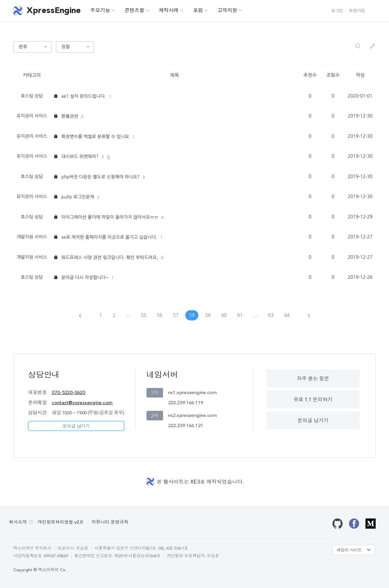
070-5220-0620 (68, 393)
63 (271, 315)
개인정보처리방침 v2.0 (60, 522)
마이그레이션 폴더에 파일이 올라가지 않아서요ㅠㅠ (110, 217)
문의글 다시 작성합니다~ (85, 277)
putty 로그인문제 (78, 197)
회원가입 (357, 11)
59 (208, 315)
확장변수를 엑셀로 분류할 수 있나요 (95, 137)
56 (160, 315)
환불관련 (70, 116)
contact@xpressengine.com (82, 403)
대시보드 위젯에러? (80, 157)
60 (224, 315)
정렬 (65, 47)
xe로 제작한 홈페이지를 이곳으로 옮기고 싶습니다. (109, 237)
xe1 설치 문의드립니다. (84, 96)
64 (287, 315)
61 (240, 315)
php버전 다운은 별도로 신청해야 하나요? (100, 177)
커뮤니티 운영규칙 (110, 522)
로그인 (337, 11)
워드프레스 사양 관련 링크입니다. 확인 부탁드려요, (110, 257)
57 (176, 315)
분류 (23, 47)
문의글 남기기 (76, 426)
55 (143, 315)
